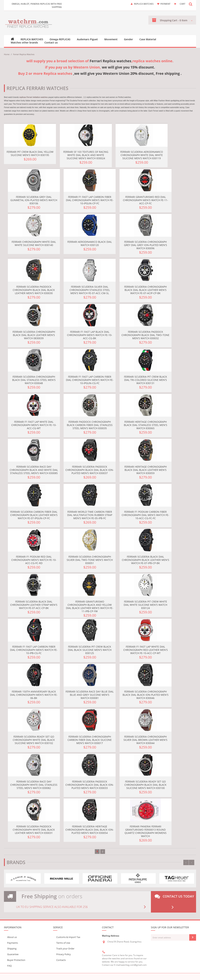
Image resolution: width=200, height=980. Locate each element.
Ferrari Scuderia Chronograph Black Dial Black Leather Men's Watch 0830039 (34, 335)
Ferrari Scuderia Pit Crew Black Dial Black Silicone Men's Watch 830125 (90, 650)
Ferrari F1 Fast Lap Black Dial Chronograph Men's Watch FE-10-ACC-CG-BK (90, 335)
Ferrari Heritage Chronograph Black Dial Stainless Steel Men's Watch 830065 (146, 425)
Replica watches (144, 4)
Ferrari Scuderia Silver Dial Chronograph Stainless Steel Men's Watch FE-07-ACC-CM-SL (90, 290)
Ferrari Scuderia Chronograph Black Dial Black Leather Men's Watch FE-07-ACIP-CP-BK (145, 290)
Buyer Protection (16, 960)
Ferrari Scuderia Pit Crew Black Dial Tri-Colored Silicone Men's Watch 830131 (146, 380)
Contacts (61, 960)
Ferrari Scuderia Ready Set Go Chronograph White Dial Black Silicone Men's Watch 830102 (34, 740)
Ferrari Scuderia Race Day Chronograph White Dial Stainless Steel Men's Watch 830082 (34, 785)
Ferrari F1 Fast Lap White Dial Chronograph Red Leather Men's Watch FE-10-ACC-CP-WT (146, 650)
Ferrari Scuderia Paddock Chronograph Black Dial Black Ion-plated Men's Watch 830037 (90, 470)
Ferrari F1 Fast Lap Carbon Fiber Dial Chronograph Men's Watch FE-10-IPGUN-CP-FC (90, 200)
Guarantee (13, 954)
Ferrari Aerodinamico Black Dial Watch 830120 (90, 243)
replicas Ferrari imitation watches (33, 97)
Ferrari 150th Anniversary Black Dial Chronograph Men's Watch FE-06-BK (34, 695)
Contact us (51, 43)
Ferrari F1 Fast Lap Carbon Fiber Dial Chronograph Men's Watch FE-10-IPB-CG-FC (34, 650)
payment (165, 4)
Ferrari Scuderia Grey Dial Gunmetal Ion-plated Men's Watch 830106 (34, 200)
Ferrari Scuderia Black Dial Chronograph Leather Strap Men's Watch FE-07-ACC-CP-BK (34, 605)
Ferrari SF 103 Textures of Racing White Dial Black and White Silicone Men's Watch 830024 (86, 155)
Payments (13, 943)
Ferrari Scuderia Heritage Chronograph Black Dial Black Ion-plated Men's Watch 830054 (90, 830)
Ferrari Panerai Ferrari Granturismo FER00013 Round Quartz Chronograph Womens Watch (146, 831)
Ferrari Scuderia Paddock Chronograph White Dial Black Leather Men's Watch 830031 (34, 830)
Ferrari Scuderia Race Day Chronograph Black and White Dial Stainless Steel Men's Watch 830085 (34, 470)
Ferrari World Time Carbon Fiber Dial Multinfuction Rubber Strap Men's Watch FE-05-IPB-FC (90, 515)
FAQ (9, 966)
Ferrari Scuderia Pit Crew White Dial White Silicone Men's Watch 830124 (145, 605)
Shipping (12, 949)
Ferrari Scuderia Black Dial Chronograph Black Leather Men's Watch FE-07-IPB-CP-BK (146, 560)
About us (12, 937)
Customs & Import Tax (68, 937)
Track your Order (65, 949)
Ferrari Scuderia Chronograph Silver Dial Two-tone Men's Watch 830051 (90, 560)
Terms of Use (63, 943)
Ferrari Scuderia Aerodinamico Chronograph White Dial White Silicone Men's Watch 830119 (142, 155)
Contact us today (174, 902)
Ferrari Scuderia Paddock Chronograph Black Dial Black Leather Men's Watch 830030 (34, 290)
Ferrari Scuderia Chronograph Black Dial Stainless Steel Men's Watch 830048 (34, 380)
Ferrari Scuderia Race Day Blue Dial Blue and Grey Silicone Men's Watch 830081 (90, 695)
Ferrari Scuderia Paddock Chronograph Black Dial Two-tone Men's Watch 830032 (145, 335)
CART (183, 4)
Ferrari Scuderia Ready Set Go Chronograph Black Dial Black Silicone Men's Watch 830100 (145, 785)
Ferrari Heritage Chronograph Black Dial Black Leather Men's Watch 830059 (146, 470)
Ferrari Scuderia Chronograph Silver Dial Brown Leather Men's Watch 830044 (145, 740)
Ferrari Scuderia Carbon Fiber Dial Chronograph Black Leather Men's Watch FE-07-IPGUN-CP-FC (34, 515)
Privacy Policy (64, 954)
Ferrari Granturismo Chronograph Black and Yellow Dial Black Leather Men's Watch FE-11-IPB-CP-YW (90, 606)
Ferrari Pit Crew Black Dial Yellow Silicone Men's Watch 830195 (30, 153)
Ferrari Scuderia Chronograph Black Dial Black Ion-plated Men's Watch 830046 (146, 695)
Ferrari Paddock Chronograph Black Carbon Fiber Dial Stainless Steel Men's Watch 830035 (90, 425)
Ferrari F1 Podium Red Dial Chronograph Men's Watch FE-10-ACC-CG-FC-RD (34, 560)
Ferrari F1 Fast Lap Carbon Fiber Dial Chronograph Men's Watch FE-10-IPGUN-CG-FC (90, 380)
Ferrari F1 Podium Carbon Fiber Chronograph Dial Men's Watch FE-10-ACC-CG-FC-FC (145, 515)
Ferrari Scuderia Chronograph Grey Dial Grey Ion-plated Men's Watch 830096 (146, 245)
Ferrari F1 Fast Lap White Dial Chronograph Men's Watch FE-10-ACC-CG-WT (34, 425)
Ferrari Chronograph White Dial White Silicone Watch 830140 (34, 243)
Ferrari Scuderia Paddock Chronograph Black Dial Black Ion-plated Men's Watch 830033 (90, 785)
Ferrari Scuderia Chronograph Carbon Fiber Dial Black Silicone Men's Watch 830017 (90, 740)
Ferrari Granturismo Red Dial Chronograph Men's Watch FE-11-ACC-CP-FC (146, 200)
